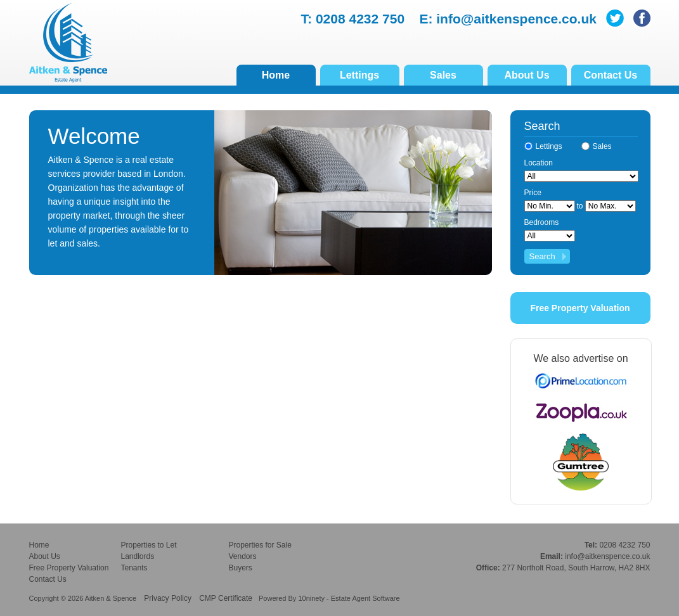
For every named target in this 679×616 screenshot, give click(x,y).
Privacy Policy (168, 598)
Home (276, 75)
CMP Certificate (226, 598)
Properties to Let (149, 545)
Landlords (138, 556)
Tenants (134, 568)
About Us (527, 75)
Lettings (359, 75)
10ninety (311, 598)
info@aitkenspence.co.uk (516, 19)
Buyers (241, 568)
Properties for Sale (260, 545)
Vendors (243, 556)
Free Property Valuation (580, 308)
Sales (443, 75)
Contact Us (611, 75)
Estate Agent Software (365, 598)
